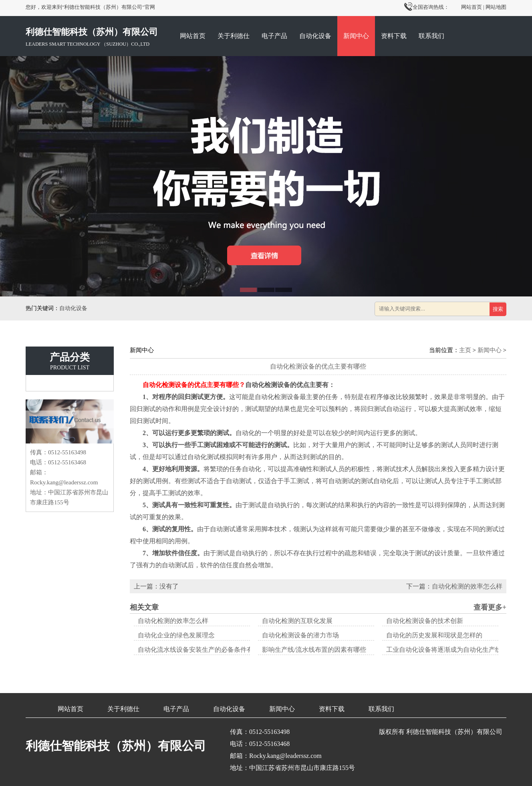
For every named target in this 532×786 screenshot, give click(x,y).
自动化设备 (315, 36)
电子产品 (274, 36)
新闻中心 (356, 36)
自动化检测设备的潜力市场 (300, 635)
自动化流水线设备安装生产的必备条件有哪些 (202, 650)
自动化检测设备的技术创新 (425, 621)
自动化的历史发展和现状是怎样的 (434, 635)
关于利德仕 (234, 36)
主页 (465, 350)
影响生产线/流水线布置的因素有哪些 (314, 650)
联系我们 (431, 36)
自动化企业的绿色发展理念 (176, 635)
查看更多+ (490, 607)
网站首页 (472, 7)
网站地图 (496, 7)
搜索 (498, 309)
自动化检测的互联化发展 (297, 621)
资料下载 (394, 36)
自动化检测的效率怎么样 (467, 586)
